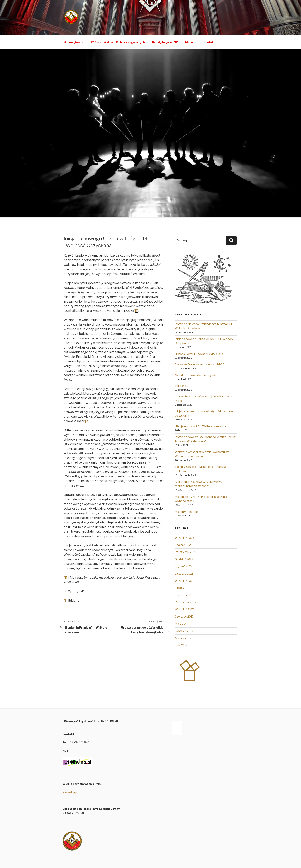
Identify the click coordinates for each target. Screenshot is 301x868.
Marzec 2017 (183, 638)
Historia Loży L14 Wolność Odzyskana (199, 354)
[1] (137, 311)
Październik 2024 (186, 552)
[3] (136, 536)
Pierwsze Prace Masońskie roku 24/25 (200, 364)
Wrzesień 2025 (185, 538)
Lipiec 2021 (182, 588)
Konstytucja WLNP (165, 42)
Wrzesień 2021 (184, 581)
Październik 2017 (186, 602)
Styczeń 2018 (184, 595)
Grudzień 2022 (184, 559)
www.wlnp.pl (70, 792)
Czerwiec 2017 (184, 617)
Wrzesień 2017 (184, 609)
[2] (87, 421)
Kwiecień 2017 (184, 631)
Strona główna (73, 42)
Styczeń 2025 (184, 545)
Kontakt (209, 42)
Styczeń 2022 (184, 566)
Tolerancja (182, 386)
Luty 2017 (181, 645)
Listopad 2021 (184, 574)
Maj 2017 (181, 624)
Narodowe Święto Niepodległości (196, 375)
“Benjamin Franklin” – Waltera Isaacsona (201, 426)
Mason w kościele (186, 512)
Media (191, 42)
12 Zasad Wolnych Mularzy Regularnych (118, 42)
